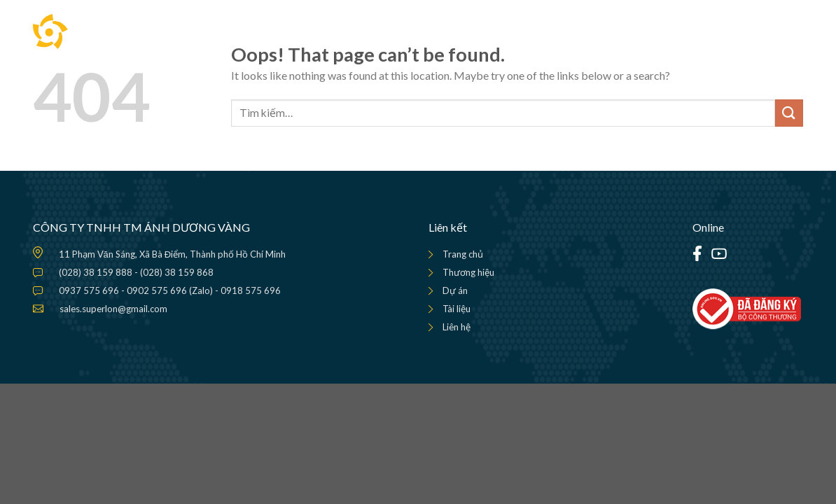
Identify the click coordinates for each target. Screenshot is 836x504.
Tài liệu (457, 309)
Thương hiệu (468, 272)
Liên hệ (457, 327)
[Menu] (792, 31)
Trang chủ (463, 254)
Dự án (455, 290)
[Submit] (789, 113)
